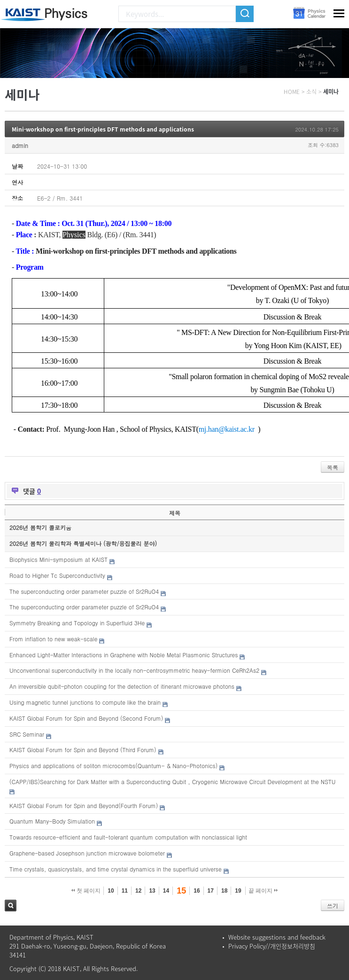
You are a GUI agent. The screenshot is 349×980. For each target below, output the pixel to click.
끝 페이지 (263, 891)
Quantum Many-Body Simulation (52, 821)
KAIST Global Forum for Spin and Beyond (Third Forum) (83, 750)
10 (111, 891)
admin (20, 145)
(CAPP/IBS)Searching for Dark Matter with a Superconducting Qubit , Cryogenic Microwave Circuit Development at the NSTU (173, 782)
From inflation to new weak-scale (53, 639)
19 (238, 891)
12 (138, 891)
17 (211, 891)
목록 (333, 467)
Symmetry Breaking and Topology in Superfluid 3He (77, 623)
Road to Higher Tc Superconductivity (57, 575)
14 (166, 891)
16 (197, 891)
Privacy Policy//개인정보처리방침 (272, 946)
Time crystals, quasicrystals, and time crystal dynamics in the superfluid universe (116, 869)
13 (152, 891)
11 (125, 891)
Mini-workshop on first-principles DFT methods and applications (103, 129)
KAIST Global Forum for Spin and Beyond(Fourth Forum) (84, 805)
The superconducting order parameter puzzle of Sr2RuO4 (84, 591)
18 (224, 891)
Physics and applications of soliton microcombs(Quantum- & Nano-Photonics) (113, 766)
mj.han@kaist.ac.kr (227, 429)
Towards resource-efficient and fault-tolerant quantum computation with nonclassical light (128, 837)
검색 (11, 906)
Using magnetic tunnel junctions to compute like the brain (85, 702)
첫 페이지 (86, 891)
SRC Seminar (27, 734)
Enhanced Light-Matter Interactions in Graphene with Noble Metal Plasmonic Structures (124, 655)
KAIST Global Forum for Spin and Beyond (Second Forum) (86, 718)
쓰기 (333, 906)
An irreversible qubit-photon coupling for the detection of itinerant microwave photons (122, 686)
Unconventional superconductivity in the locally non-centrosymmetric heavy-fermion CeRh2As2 (134, 670)
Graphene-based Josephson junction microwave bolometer (87, 853)
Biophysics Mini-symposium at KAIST (58, 559)
